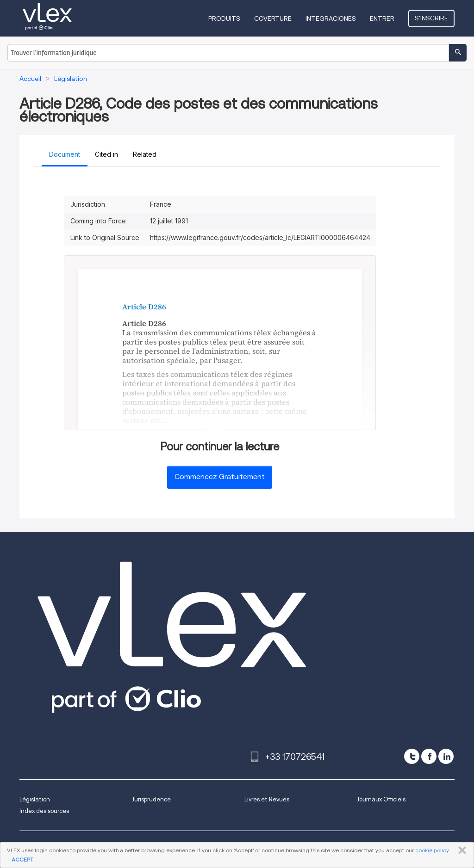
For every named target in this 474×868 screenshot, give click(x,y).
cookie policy (432, 850)
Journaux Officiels (381, 799)
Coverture (273, 18)
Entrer (382, 18)
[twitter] (412, 756)
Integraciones (331, 18)
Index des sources (44, 811)
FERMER (460, 850)
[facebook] (429, 756)
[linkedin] (446, 756)
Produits (224, 18)
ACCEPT (22, 859)
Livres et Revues (267, 799)
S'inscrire (431, 18)
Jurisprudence (151, 799)
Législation (35, 799)
